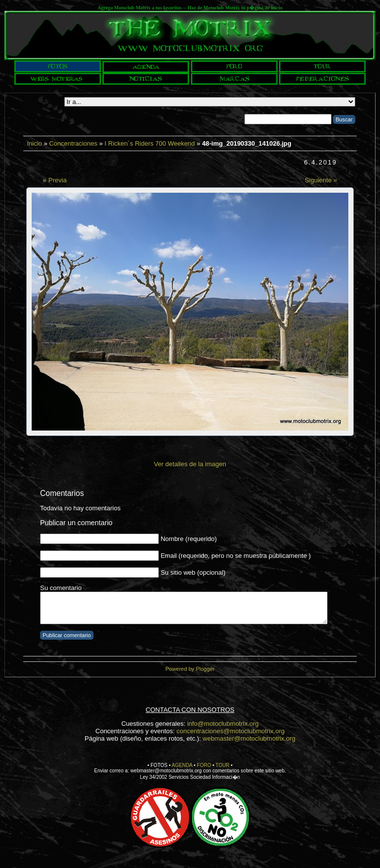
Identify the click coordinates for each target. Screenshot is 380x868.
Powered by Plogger (190, 669)
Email (169, 556)
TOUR (223, 765)
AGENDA (182, 765)
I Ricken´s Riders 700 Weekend (150, 143)
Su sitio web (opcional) (193, 572)
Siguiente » (321, 180)
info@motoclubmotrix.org (223, 724)
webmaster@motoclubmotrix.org (249, 738)
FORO (204, 765)
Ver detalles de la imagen (190, 464)
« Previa (55, 180)
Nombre (172, 539)
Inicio (34, 143)
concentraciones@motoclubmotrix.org (231, 731)
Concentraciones (73, 143)
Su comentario (61, 588)
